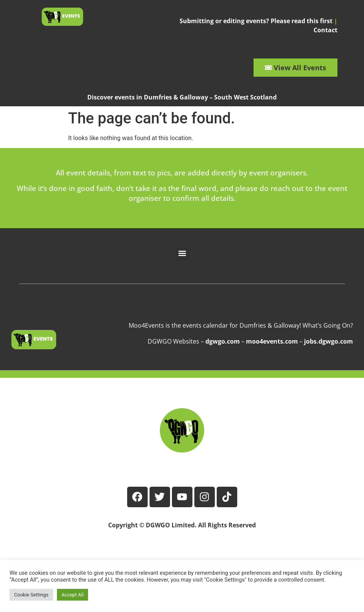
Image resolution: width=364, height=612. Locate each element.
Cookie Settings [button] (31, 595)
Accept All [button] (73, 595)
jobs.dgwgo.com (329, 341)
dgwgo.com (223, 341)
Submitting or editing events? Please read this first (256, 21)
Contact (325, 30)
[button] (182, 253)
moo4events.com (272, 341)
